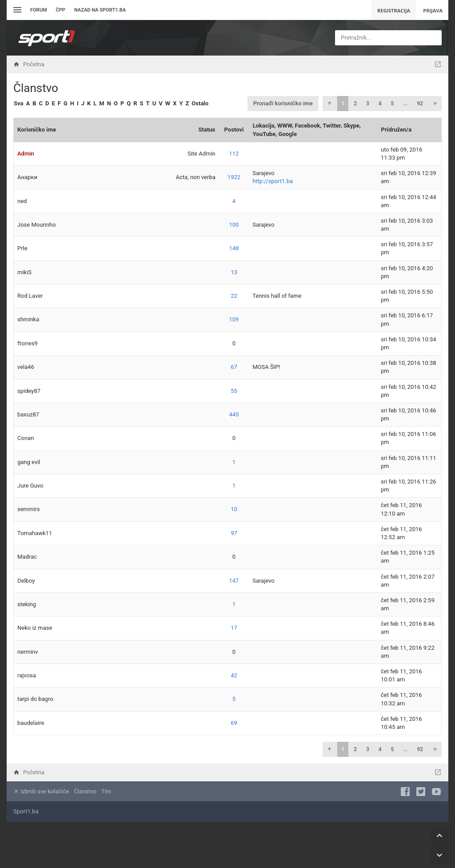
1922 (234, 177)
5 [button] (393, 104)
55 (234, 391)
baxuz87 (28, 414)
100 (234, 225)
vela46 (26, 367)
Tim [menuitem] (106, 791)
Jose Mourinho (37, 225)
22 (234, 296)
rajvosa (27, 675)
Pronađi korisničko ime (283, 103)
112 (234, 154)
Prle (22, 248)
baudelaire (31, 723)
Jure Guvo (30, 486)
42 (234, 675)
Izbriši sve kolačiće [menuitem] (41, 791)
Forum (39, 10)
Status (207, 130)
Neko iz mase (35, 628)
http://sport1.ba (273, 181)
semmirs (29, 509)
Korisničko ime (37, 130)
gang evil (29, 462)
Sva (18, 103)
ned (22, 201)
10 (234, 509)
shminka (28, 319)
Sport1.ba (26, 811)
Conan (26, 438)
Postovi (234, 130)
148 (234, 248)
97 (234, 533)
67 (234, 367)
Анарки (27, 177)
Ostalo (200, 103)
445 (234, 414)
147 (234, 581)
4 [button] (380, 104)
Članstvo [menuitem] (85, 791)
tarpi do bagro (35, 699)
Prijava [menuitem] (433, 10)
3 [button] (368, 104)
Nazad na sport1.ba (100, 10)
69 (234, 723)
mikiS (24, 272)
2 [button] (355, 104)
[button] (329, 104)
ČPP (61, 10)
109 (234, 319)
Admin (26, 154)
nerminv (28, 652)
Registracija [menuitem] (394, 10)
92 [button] (420, 104)
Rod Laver (30, 296)
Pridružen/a (397, 130)
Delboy (26, 581)
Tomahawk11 (35, 533)
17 (234, 628)
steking (27, 604)
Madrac (27, 557)
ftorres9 (28, 343)
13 (234, 272)
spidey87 (29, 391)
